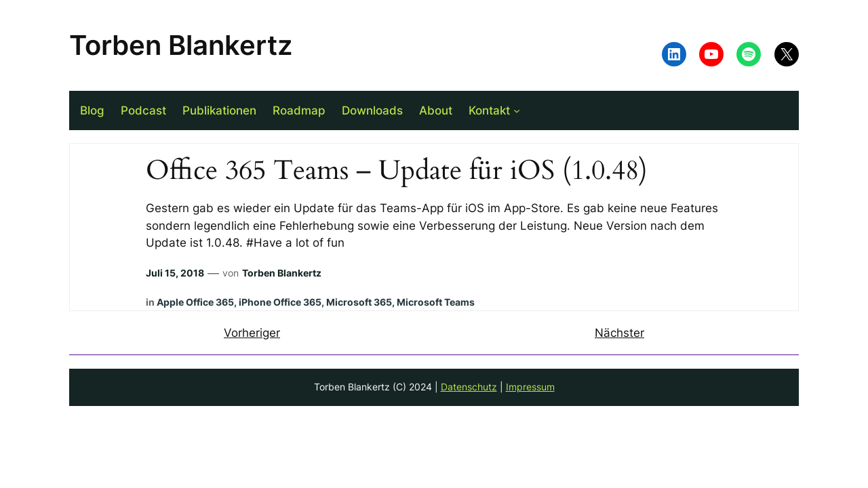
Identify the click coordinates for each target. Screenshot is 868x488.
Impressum (530, 387)
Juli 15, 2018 (175, 273)
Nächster (619, 333)
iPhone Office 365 (280, 302)
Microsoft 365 (359, 302)
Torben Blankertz (181, 45)
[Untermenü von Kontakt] (517, 110)
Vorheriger (252, 333)
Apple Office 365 (195, 302)
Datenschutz (469, 387)
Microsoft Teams (436, 302)
